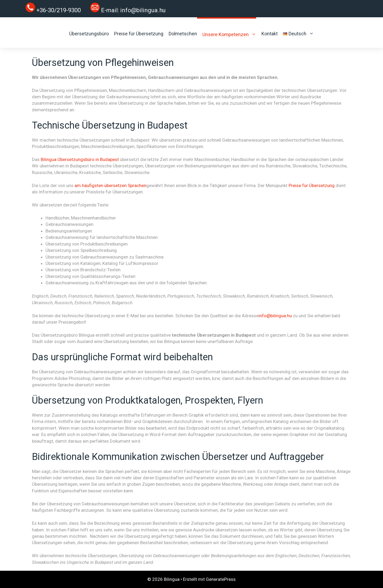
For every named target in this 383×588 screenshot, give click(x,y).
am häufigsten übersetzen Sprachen (110, 185)
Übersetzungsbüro (89, 34)
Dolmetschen (183, 34)
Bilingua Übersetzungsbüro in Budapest (80, 159)
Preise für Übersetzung (139, 34)
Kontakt (270, 34)
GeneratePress (221, 579)
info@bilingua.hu (143, 10)
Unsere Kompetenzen (229, 35)
